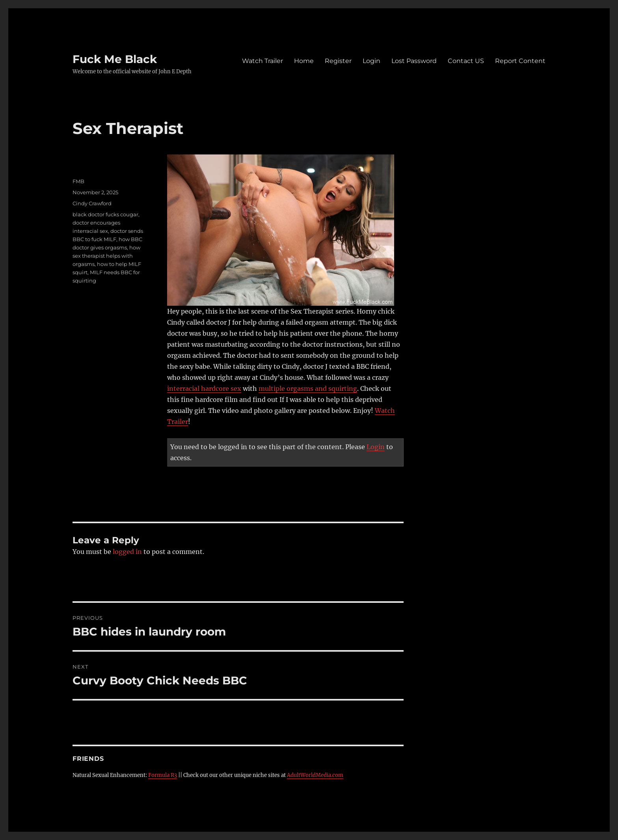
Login (371, 61)
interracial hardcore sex (204, 388)
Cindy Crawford (92, 203)
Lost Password (414, 61)
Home (304, 61)
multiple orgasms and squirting (308, 388)
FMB (78, 181)
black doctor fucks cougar (105, 214)
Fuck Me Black (115, 59)
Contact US (466, 61)
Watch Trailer (262, 61)
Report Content (520, 61)
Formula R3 (163, 775)
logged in (127, 552)
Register (338, 61)
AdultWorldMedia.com (315, 775)
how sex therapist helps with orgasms (106, 256)
